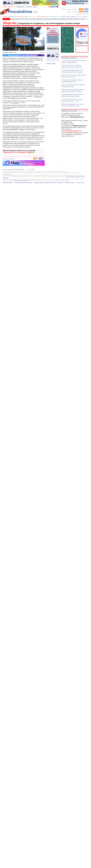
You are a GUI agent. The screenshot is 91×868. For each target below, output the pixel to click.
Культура (47, 19)
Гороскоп (79, 17)
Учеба (82, 19)
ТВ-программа (52, 17)
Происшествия (55, 19)
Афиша (68, 17)
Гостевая (85, 17)
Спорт (70, 19)
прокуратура (12, 159)
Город (13, 19)
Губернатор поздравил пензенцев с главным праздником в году (73, 105)
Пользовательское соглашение (23, 865)
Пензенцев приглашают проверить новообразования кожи (73, 81)
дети (7, 159)
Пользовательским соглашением (21, 863)
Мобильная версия (8, 865)
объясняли (38, 96)
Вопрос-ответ (33, 17)
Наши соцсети (80, 865)
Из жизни (76, 19)
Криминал (64, 19)
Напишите (26, 150)
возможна (15, 103)
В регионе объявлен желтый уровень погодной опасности (73, 86)
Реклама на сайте (70, 865)
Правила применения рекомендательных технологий (48, 865)
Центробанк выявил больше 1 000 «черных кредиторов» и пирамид (72, 71)
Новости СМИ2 (51, 63)
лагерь (4, 159)
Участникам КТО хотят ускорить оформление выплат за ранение (72, 66)
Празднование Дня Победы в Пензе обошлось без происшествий (73, 95)
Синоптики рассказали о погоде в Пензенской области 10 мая (72, 100)
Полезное (73, 17)
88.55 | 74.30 (82, 14)
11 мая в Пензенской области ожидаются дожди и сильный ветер (74, 61)
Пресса (59, 17)
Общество (40, 19)
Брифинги (19, 19)
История (63, 17)
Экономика (33, 19)
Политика (26, 19)
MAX (31, 152)
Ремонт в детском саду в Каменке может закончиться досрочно (74, 76)
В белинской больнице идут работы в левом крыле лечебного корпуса (73, 90)
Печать (42, 52)
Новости (6, 17)
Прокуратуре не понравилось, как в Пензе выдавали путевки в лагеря (49, 23)
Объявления (12, 17)
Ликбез (39, 17)
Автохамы (19, 17)
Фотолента (45, 17)
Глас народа (26, 17)
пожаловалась (12, 107)
